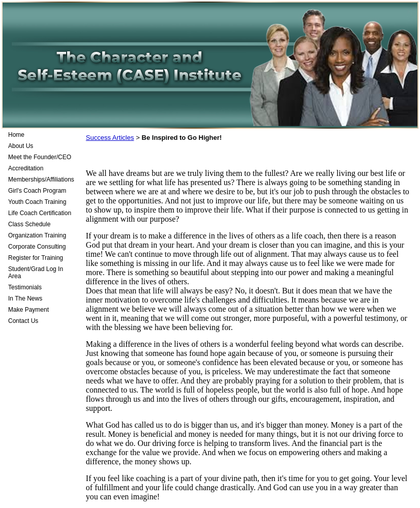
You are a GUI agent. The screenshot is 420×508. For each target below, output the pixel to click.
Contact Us (23, 321)
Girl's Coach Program (37, 191)
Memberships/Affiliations (41, 180)
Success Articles (110, 138)
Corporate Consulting (37, 247)
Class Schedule (29, 224)
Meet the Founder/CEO (40, 157)
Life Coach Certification (40, 213)
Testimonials (25, 287)
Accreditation (26, 168)
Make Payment (28, 310)
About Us (21, 146)
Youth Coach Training (37, 202)
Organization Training (37, 235)
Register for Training (36, 258)
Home (16, 135)
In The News (25, 298)
